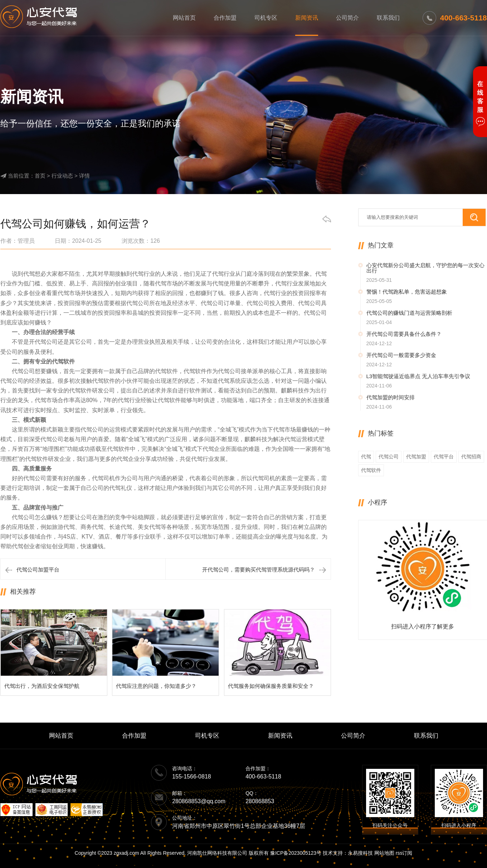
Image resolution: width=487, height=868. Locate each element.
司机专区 (266, 18)
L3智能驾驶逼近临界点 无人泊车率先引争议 (418, 376)
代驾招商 (471, 457)
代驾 (366, 457)
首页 (40, 176)
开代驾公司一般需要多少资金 (401, 355)
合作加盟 (225, 18)
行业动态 (62, 176)
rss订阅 (404, 853)
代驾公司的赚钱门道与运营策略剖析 (409, 313)
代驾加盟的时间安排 (391, 397)
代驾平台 (444, 457)
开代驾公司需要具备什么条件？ (404, 334)
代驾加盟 (416, 457)
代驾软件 (371, 470)
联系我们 (388, 18)
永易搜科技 (360, 853)
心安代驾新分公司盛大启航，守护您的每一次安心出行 (425, 268)
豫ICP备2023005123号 (296, 853)
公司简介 (347, 18)
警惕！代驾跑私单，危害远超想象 (407, 292)
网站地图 (384, 853)
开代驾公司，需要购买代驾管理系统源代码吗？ (259, 570)
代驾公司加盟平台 (38, 570)
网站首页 (184, 18)
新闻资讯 (307, 18)
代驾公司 (389, 457)
